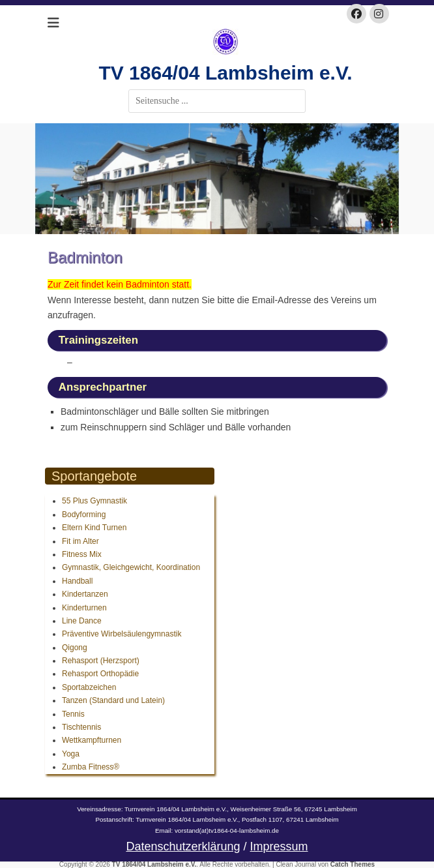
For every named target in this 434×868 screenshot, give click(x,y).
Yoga (71, 754)
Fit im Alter (80, 541)
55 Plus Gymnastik (94, 501)
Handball (77, 581)
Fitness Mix (82, 554)
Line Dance (82, 621)
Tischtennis (81, 727)
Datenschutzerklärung (183, 846)
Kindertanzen (85, 594)
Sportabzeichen (89, 687)
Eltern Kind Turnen (94, 528)
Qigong (75, 648)
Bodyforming (84, 515)
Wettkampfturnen (92, 740)
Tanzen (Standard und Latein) (113, 700)
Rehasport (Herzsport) (101, 661)
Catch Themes (353, 864)
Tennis (73, 714)
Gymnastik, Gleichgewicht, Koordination (131, 567)
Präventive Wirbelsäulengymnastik (122, 634)
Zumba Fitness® (91, 767)
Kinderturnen (84, 608)
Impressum (279, 846)
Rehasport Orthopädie (100, 674)
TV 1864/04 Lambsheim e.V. (225, 73)
